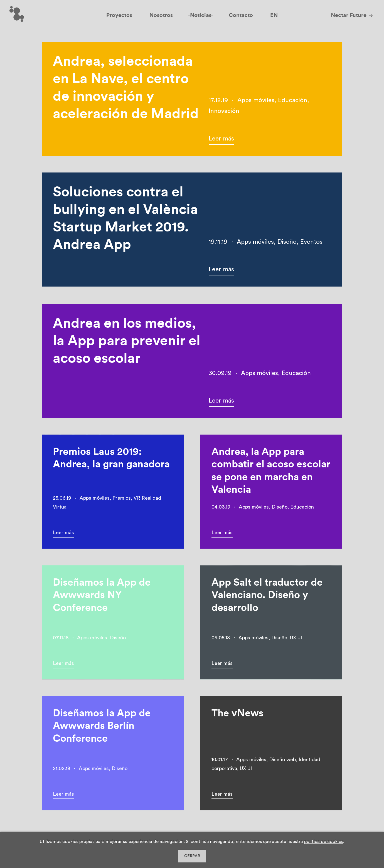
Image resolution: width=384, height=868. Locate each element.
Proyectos (119, 15)
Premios (122, 500)
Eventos (311, 242)
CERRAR (192, 856)
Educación (293, 100)
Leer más (221, 139)
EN (274, 15)
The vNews (237, 715)
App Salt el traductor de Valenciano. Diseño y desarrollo (267, 597)
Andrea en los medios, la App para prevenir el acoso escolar (127, 343)
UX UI (296, 639)
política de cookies (324, 842)
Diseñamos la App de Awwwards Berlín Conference (102, 728)
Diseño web (282, 761)
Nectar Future (349, 15)
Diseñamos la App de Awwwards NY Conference (102, 597)
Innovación (224, 111)
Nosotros (161, 15)
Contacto (241, 15)
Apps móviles (256, 100)
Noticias (201, 15)
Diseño (287, 242)
